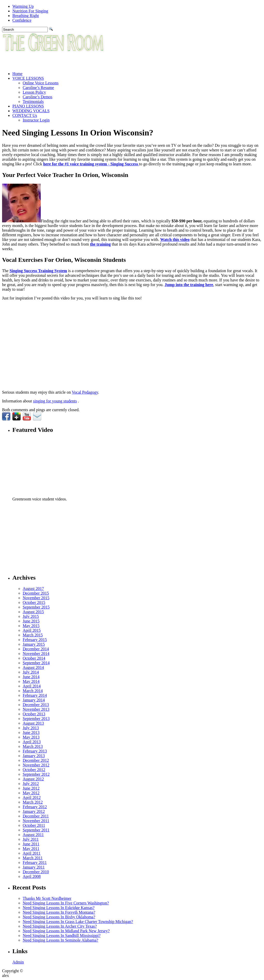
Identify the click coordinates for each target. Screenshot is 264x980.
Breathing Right (26, 16)
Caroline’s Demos (38, 97)
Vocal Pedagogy (85, 392)
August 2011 (33, 835)
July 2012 (31, 784)
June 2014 (31, 677)
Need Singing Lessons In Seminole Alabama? (60, 940)
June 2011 (31, 844)
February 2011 (35, 862)
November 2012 (36, 765)
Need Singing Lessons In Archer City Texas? (60, 926)
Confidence (22, 20)
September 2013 (36, 719)
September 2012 (36, 774)
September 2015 (36, 607)
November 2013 (36, 709)
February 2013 (35, 751)
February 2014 (35, 695)
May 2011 (31, 849)
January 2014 (34, 700)
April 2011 (32, 853)
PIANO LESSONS (28, 106)
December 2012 (36, 760)
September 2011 (36, 830)
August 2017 (33, 589)
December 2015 (36, 593)
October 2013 (34, 714)
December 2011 (36, 816)
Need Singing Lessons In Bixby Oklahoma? (59, 917)
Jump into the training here (189, 285)
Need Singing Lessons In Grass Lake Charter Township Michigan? (78, 922)
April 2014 (32, 686)
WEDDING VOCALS (31, 111)
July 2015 (31, 616)
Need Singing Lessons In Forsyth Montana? (59, 912)
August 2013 (33, 723)
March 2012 (33, 802)
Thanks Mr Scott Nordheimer (47, 898)
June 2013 (31, 732)
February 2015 (35, 640)
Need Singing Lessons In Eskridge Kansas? (59, 908)
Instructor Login (36, 120)
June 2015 (31, 621)
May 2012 (31, 793)
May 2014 (31, 681)
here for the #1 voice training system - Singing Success (91, 164)
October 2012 (34, 770)
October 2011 (34, 825)
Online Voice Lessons (41, 83)
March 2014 (33, 691)
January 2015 (34, 644)
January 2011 (34, 867)
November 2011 (36, 821)
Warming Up (23, 6)
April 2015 (32, 630)
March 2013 (33, 746)
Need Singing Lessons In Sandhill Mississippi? (62, 936)
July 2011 (31, 839)
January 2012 (34, 811)
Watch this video (175, 240)
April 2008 (32, 876)
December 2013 (36, 705)
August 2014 (33, 667)
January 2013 (34, 756)
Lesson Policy (34, 92)
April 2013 (32, 742)
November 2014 (36, 654)
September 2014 (36, 663)
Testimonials (33, 102)
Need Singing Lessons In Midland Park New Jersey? (66, 931)
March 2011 (33, 858)
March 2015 (33, 635)
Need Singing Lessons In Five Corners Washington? (66, 903)
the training (100, 244)
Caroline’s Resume (38, 88)
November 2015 (36, 598)
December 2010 (36, 872)
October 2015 (34, 602)
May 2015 (31, 626)
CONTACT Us (25, 115)
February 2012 (35, 807)
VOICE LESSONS (28, 78)
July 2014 (31, 672)
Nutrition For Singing (30, 11)
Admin (18, 962)
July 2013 (31, 728)
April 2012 (32, 797)
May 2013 (31, 737)
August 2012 (33, 779)
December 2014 (36, 649)
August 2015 (33, 612)
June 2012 (31, 788)
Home (17, 74)
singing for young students (55, 401)
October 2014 (34, 658)
